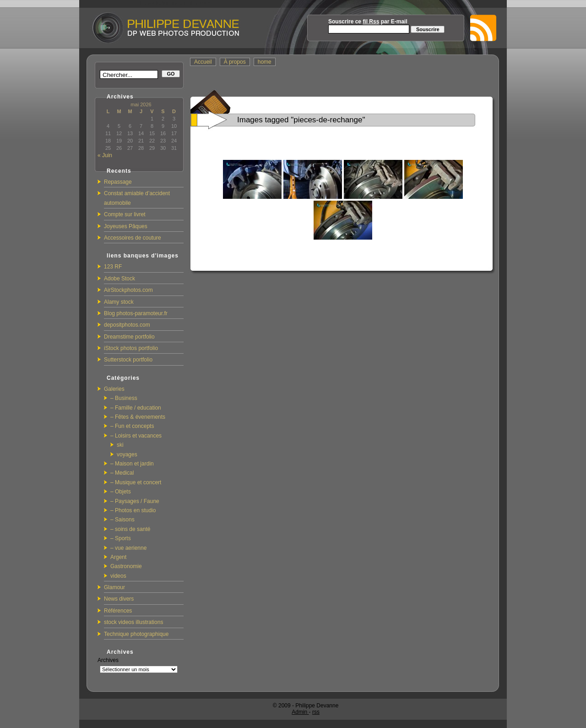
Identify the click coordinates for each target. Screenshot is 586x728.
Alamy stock (119, 302)
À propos (235, 62)
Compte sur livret (125, 214)
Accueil (203, 62)
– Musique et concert (136, 482)
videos (118, 576)
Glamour (114, 587)
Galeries (114, 389)
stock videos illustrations (133, 622)
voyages (127, 454)
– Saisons (122, 520)
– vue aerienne (128, 548)
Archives (108, 660)
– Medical (122, 473)
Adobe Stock (119, 279)
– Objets (121, 492)
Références (118, 611)
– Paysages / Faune (135, 501)
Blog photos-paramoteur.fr (136, 313)
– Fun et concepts (132, 426)
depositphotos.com (127, 325)
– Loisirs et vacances (136, 436)
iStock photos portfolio (131, 348)
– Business (124, 398)
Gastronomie (126, 566)
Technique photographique (136, 634)
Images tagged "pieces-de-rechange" (301, 120)
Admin (300, 712)
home (265, 62)
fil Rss (371, 22)
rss (316, 712)
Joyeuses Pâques (126, 226)
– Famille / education (136, 408)
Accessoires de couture (133, 238)
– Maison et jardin (132, 464)
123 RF (113, 267)
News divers (119, 599)
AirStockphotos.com (128, 290)
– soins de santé (130, 529)
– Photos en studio (133, 510)
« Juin (105, 155)
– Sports (121, 538)
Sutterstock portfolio (128, 360)
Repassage (118, 182)
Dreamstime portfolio (129, 337)
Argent (118, 557)
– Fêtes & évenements (138, 417)
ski (120, 445)
